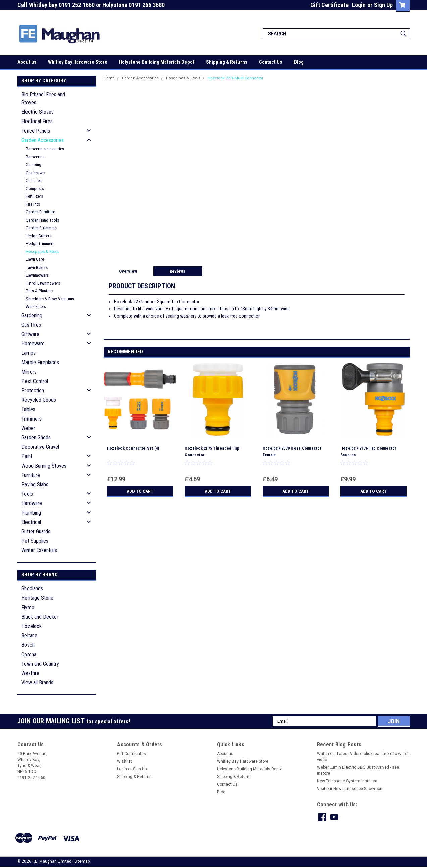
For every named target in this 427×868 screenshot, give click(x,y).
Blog (299, 62)
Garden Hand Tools (42, 220)
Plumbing (31, 513)
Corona (29, 654)
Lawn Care (35, 259)
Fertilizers (34, 196)
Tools (27, 494)
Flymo (28, 607)
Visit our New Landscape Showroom (350, 789)
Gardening (32, 315)
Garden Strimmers (41, 228)
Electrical (31, 522)
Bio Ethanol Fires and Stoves (43, 99)
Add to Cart (140, 491)
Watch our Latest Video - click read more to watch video (363, 757)
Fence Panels (36, 131)
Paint (27, 456)
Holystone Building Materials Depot (157, 62)
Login (359, 5)
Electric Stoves (38, 112)
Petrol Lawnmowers (43, 283)
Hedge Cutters (39, 236)
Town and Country (40, 664)
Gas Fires (31, 325)
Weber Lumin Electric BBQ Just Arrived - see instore (358, 770)
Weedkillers (36, 307)
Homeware (33, 344)
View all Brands (37, 683)
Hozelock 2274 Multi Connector (235, 78)
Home (109, 78)
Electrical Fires (37, 121)
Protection (33, 391)
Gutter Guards (36, 532)
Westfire (30, 673)
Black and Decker (40, 617)
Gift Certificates (131, 754)
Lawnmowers (37, 275)
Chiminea (34, 180)
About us (27, 62)
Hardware (32, 503)
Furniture (31, 475)
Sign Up (383, 5)
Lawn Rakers (37, 267)
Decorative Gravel (40, 447)
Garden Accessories (43, 140)
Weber (28, 428)
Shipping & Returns (227, 62)
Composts (35, 188)
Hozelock (32, 626)
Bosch (28, 645)
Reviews (178, 271)
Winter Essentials (39, 550)
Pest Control (35, 381)
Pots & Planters (39, 291)
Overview (128, 271)
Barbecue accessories (45, 149)
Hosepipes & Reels (42, 252)
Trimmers (32, 419)
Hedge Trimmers (40, 244)
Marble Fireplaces (40, 362)
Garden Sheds (36, 438)
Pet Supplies (35, 541)
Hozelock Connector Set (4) (133, 448)
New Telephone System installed (347, 781)
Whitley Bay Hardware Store (78, 62)
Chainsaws (35, 173)
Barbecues (35, 157)
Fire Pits (33, 204)
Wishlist (125, 761)
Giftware (30, 334)
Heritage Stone (37, 598)
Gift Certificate (329, 5)
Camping (34, 165)
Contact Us (271, 62)
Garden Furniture (40, 212)
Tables (28, 409)
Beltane (29, 636)
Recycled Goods (39, 400)
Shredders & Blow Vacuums (50, 299)
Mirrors (29, 372)
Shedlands (32, 589)
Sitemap (82, 861)
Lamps (29, 353)
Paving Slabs (35, 485)
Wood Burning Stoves (44, 466)
